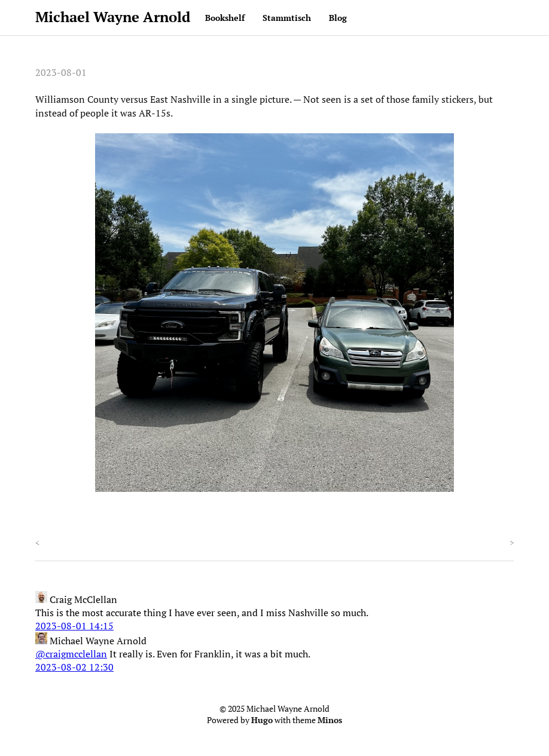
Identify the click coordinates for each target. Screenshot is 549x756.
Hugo (262, 720)
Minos (330, 720)
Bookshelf (225, 18)
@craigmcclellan (71, 654)
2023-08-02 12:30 (74, 667)
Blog (338, 18)
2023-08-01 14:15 (74, 626)
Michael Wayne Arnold (113, 17)
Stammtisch (287, 18)
